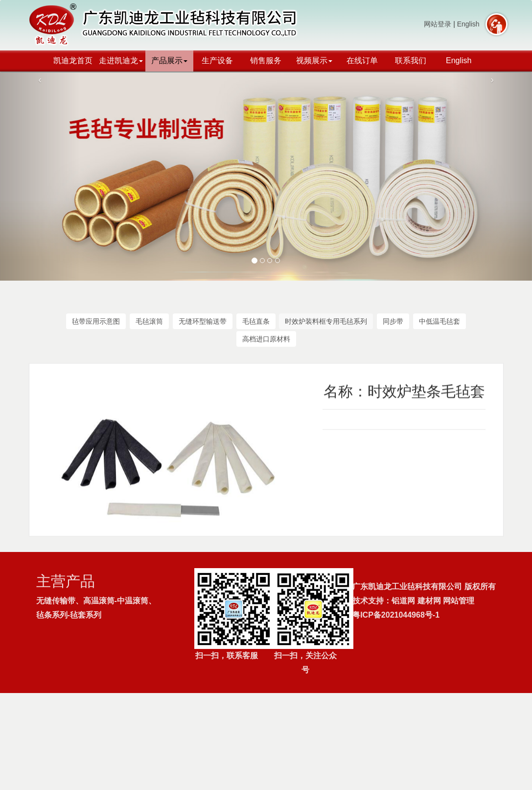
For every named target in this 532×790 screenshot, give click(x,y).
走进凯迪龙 (121, 60)
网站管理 (459, 601)
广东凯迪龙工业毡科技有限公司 (164, 24)
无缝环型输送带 (203, 321)
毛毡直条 (256, 321)
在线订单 (362, 60)
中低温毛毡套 (439, 321)
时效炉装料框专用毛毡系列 (416, 298)
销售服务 (266, 60)
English (468, 24)
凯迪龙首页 (73, 60)
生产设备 (217, 60)
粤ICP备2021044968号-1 (396, 615)
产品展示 (169, 60)
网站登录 (438, 24)
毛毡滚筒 (149, 321)
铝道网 (403, 601)
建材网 (429, 601)
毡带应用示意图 (96, 321)
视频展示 (314, 60)
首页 (319, 298)
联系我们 (411, 60)
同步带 (393, 321)
